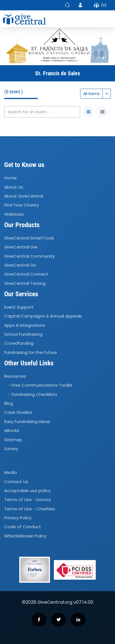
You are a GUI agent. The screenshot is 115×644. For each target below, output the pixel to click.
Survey (11, 449)
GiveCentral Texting (25, 283)
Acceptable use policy (27, 491)
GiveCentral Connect (26, 274)
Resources (15, 376)
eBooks (12, 430)
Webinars (14, 214)
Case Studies (18, 413)
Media (10, 472)
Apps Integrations (25, 325)
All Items (91, 94)
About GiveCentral (24, 196)
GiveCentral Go (20, 265)
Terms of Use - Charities (30, 509)
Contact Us (16, 482)
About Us (14, 187)
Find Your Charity (21, 205)
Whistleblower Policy (25, 536)
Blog (9, 403)
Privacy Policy (18, 518)
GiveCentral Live (21, 247)
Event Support (19, 307)
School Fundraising (23, 334)
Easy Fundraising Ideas (27, 421)
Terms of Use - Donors (27, 500)
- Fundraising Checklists (33, 394)
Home (10, 178)
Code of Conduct (23, 527)
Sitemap (13, 440)
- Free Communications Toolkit (40, 385)
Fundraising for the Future (31, 352)
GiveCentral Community (29, 256)
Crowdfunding (19, 343)
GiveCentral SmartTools (29, 238)
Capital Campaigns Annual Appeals (43, 316)
